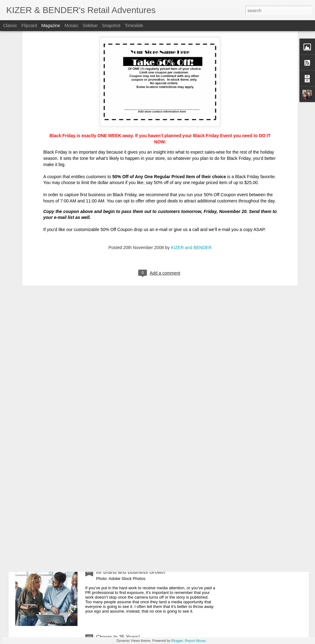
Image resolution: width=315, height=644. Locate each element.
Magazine (51, 25)
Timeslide (134, 25)
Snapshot (111, 25)
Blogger (177, 641)
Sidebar (90, 25)
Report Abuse (195, 641)
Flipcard (29, 25)
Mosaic (71, 25)
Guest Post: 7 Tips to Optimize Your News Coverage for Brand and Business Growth (154, 569)
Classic (10, 25)
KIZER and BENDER (191, 152)
